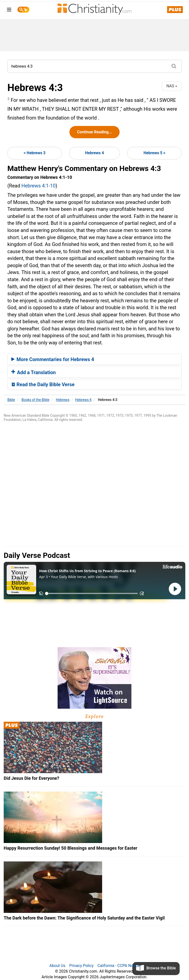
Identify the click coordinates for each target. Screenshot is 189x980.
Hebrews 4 (94, 153)
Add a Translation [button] (34, 372)
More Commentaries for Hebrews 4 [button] (53, 359)
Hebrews (63, 400)
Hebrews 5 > (154, 153)
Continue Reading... (94, 132)
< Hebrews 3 (35, 153)
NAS (172, 86)
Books (36, 400)
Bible (11, 400)
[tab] (94, 359)
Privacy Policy (82, 966)
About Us (57, 966)
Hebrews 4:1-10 (39, 186)
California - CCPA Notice (119, 966)
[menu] (9, 10)
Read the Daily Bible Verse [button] (43, 384)
